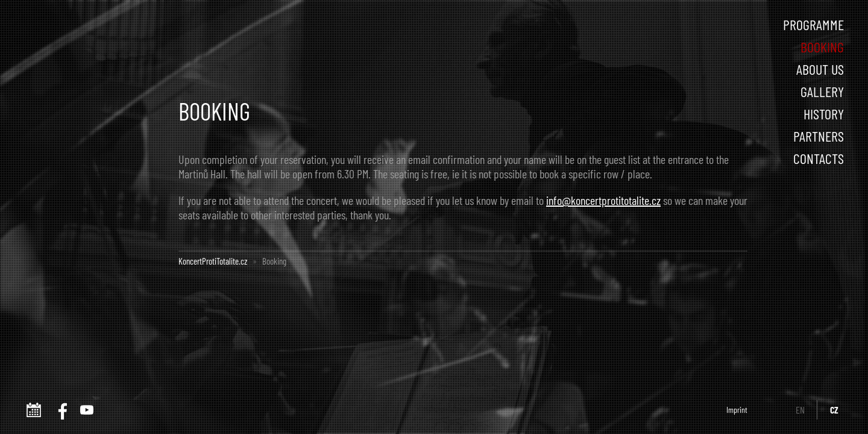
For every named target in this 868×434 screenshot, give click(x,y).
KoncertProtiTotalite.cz (213, 261)
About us (820, 69)
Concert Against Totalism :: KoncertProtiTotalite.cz (89, 41)
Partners (819, 136)
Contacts (819, 158)
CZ (834, 410)
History (824, 114)
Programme (813, 24)
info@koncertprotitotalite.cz (603, 200)
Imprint (737, 410)
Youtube (87, 410)
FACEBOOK (60, 410)
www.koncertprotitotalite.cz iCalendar (34, 410)
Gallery (822, 91)
